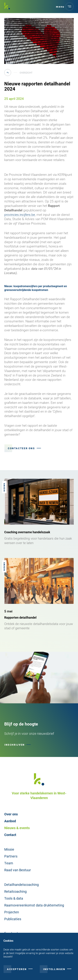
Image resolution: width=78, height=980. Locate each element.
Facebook (11, 933)
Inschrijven (15, 745)
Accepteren (17, 973)
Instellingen (54, 973)
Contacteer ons (21, 448)
